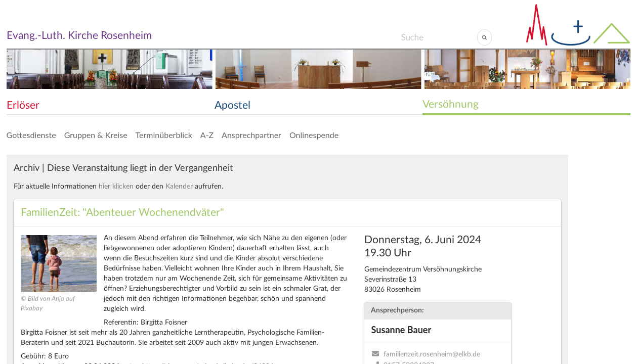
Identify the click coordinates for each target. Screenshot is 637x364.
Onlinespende (314, 135)
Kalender (179, 187)
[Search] (439, 37)
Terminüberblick (164, 135)
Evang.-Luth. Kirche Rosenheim (79, 36)
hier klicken (116, 187)
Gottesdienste (31, 135)
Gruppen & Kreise (96, 135)
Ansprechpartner (251, 135)
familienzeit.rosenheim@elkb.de (432, 354)
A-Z (207, 135)
